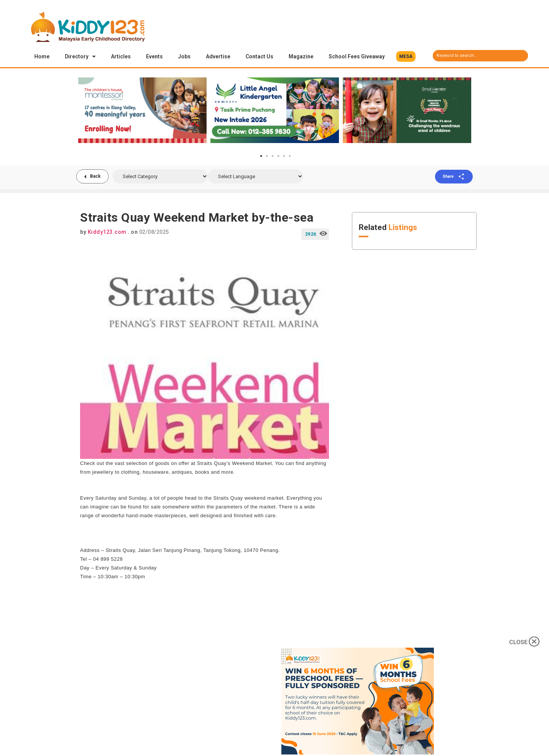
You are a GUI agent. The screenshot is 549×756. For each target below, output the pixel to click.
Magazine (301, 56)
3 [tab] (273, 156)
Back (95, 177)
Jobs (184, 56)
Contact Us (259, 56)
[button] (406, 56)
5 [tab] (284, 156)
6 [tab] (290, 156)
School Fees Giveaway (357, 56)
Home (42, 56)
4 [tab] (278, 156)
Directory (80, 56)
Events (154, 56)
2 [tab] (267, 156)
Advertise (218, 56)
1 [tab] (261, 156)
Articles (121, 56)
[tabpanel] (142, 111)
